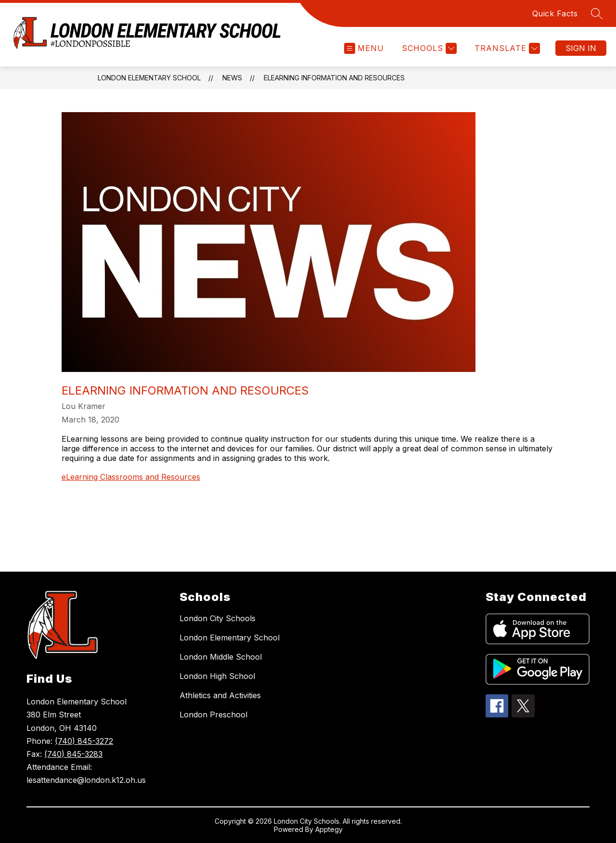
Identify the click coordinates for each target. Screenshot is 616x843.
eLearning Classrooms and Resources (131, 477)
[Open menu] (364, 48)
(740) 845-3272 (84, 741)
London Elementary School (149, 78)
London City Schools (218, 618)
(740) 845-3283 (73, 754)
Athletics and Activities (220, 695)
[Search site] (597, 13)
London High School (217, 676)
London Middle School (221, 657)
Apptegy (329, 829)
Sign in (581, 48)
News (232, 78)
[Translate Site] (506, 48)
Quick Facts (555, 13)
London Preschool (213, 715)
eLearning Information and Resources (334, 78)
